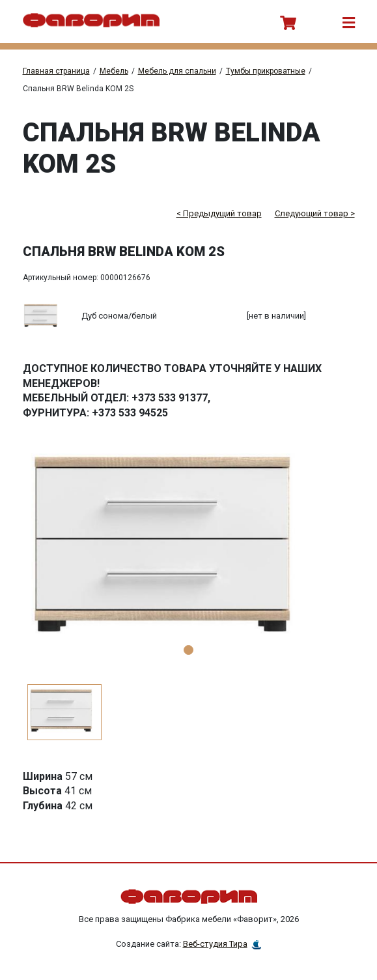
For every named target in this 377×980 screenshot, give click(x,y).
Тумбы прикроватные (266, 71)
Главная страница (56, 71)
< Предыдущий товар (219, 213)
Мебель (114, 71)
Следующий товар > (315, 213)
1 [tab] (188, 650)
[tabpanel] (189, 551)
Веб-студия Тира (215, 944)
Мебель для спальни (177, 71)
